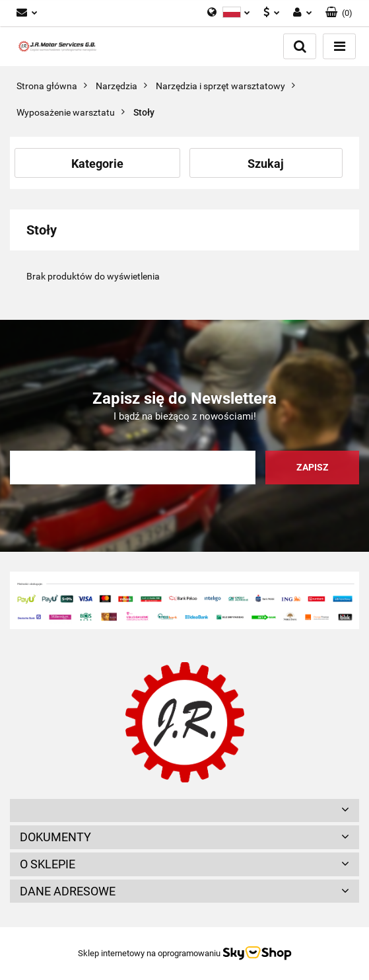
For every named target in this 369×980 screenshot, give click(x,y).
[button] (339, 13)
